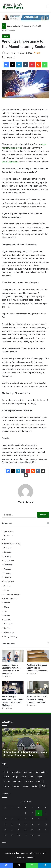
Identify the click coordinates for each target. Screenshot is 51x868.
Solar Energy (9, 632)
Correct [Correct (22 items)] (6, 777)
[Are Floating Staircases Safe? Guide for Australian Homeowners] (38, 656)
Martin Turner (10, 53)
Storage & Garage (11, 636)
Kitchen (7, 607)
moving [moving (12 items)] (6, 786)
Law (5, 611)
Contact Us (20, 858)
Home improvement (12, 594)
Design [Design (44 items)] (15, 777)
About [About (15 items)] (6, 772)
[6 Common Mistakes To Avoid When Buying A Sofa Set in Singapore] (38, 688)
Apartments (9, 531)
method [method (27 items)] (39, 781)
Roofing (7, 628)
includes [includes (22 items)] (7, 781)
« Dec (4, 842)
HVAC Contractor (11, 598)
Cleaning (7, 556)
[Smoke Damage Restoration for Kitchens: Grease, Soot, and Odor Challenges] (13, 688)
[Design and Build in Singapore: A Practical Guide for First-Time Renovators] (13, 656)
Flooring (7, 573)
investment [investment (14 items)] (29, 781)
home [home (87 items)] (32, 777)
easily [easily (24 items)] (24, 777)
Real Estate (8, 624)
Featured (7, 569)
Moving (7, 615)
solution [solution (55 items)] (35, 786)
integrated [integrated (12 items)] (17, 781)
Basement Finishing (12, 544)
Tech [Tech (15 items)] (44, 786)
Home (5, 30)
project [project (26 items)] (26, 786)
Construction (9, 560)
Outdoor (7, 620)
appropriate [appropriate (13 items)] (16, 772)
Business (7, 552)
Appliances (8, 535)
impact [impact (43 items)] (40, 777)
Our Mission (31, 858)
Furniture (7, 577)
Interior (7, 603)
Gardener (7, 586)
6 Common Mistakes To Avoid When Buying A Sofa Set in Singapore (37, 699)
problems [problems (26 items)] (16, 786)
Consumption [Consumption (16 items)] (41, 772)
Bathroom (8, 548)
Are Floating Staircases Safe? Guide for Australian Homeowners (37, 668)
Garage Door (9, 582)
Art (5, 539)
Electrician (8, 565)
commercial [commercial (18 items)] (28, 772)
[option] (26, 743)
